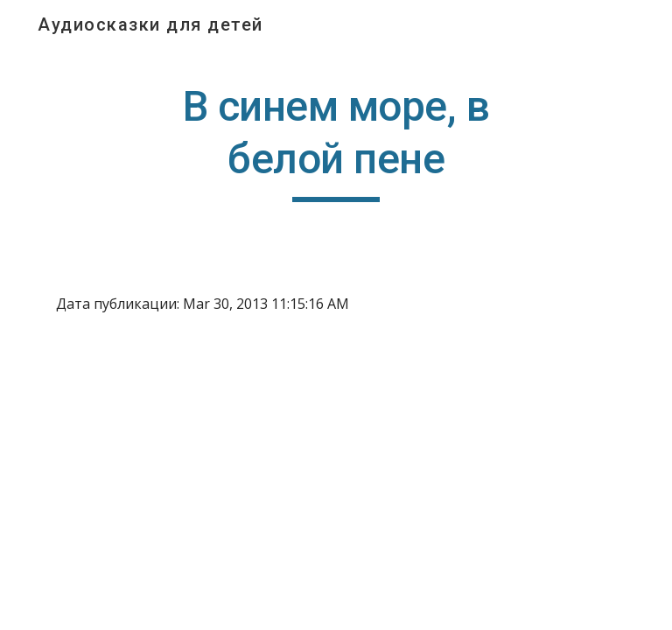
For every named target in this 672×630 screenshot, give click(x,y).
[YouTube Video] (140, 440)
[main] (336, 141)
